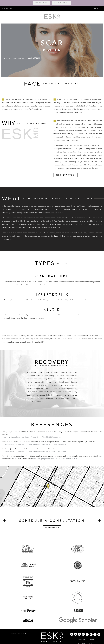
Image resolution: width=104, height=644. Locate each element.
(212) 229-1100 (8, 8)
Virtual (41, 3)
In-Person (63, 3)
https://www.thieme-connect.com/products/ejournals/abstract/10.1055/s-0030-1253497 (34, 453)
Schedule (52, 529)
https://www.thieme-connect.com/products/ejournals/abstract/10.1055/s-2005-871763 (34, 446)
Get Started (66, 177)
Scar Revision (36, 60)
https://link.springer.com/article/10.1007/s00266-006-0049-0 (54, 460)
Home (5, 60)
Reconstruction (19, 60)
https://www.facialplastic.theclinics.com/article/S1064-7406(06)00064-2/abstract (31, 438)
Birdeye (23, 635)
